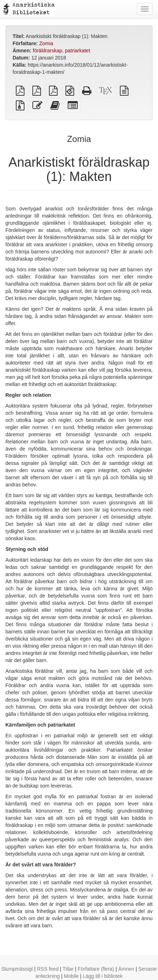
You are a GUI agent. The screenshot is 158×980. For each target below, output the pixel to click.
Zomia (46, 43)
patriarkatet (78, 51)
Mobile (71, 976)
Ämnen (126, 969)
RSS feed (48, 969)
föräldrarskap (48, 51)
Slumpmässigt (17, 969)
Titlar (68, 969)
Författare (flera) (96, 969)
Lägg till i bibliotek (103, 976)
